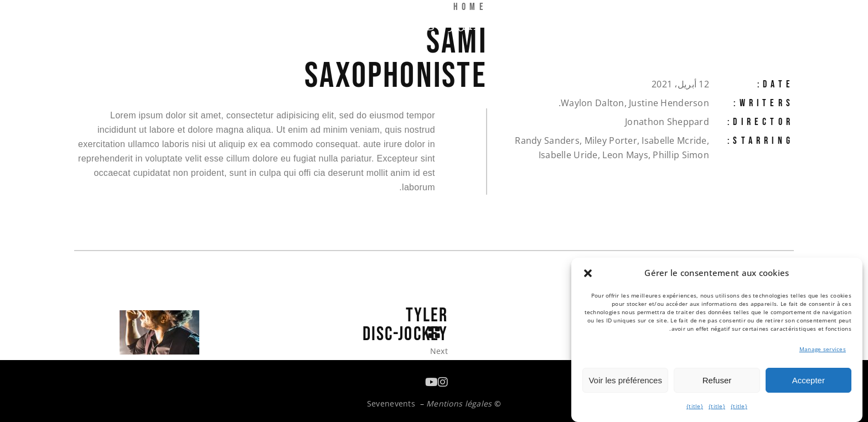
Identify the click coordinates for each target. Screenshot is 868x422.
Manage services (823, 349)
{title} (739, 406)
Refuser (717, 380)
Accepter (808, 380)
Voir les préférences (625, 380)
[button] (588, 273)
